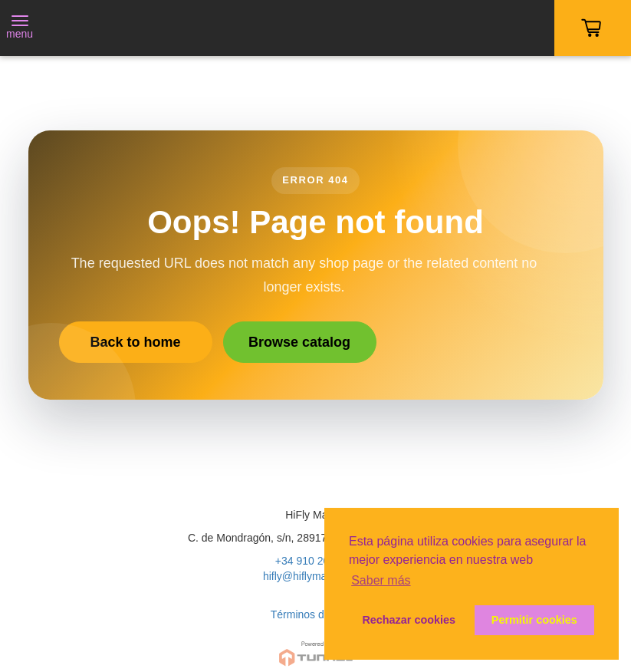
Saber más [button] (381, 580)
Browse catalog (299, 342)
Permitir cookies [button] (534, 620)
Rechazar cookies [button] (409, 620)
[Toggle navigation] (20, 28)
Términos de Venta (316, 614)
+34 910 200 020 (316, 561)
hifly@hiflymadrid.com (315, 576)
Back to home (135, 342)
